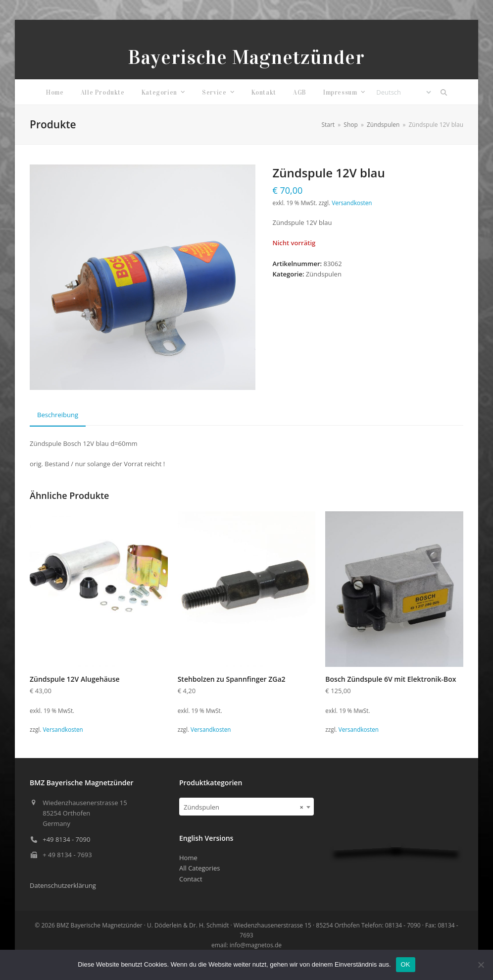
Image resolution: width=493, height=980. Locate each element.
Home (188, 858)
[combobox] (246, 807)
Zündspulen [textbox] (244, 807)
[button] (444, 92)
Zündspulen (324, 274)
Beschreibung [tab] (58, 415)
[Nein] (481, 965)
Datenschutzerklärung (63, 885)
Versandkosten (352, 203)
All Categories (199, 868)
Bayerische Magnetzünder (246, 57)
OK (406, 964)
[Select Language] (403, 92)
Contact (191, 879)
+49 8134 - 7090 (66, 839)
